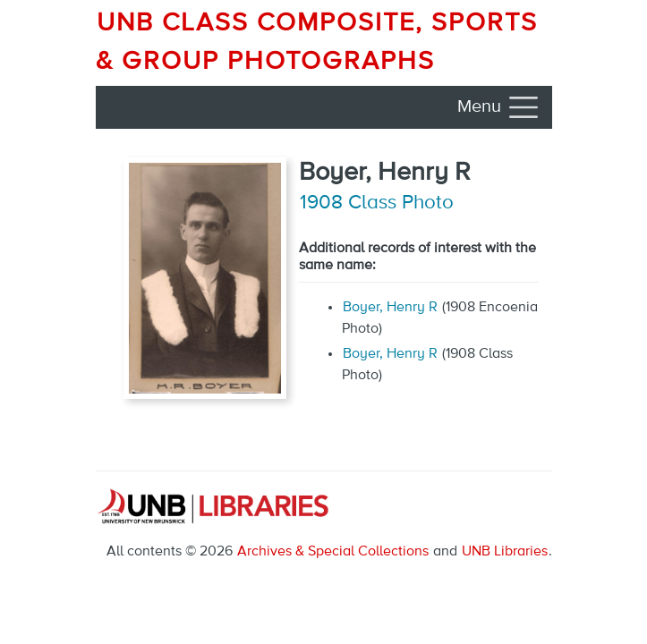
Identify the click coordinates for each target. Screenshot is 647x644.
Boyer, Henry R (390, 308)
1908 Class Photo (377, 203)
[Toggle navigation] (499, 107)
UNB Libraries (505, 552)
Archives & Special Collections (333, 552)
